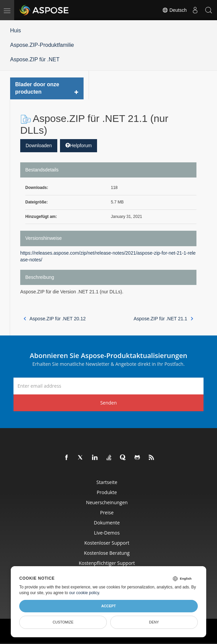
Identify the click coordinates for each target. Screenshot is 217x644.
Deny (154, 622)
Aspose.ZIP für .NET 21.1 (163, 319)
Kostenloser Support (107, 543)
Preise (107, 512)
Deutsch (174, 10)
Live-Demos (107, 533)
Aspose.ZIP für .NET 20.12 (55, 319)
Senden (108, 403)
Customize (63, 622)
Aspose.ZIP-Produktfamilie (42, 45)
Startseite (107, 482)
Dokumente (107, 523)
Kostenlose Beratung (107, 553)
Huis (15, 30)
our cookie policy (84, 593)
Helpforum (79, 146)
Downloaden (39, 146)
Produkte (107, 492)
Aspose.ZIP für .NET (35, 59)
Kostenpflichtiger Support (107, 563)
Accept (108, 606)
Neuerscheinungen (107, 502)
